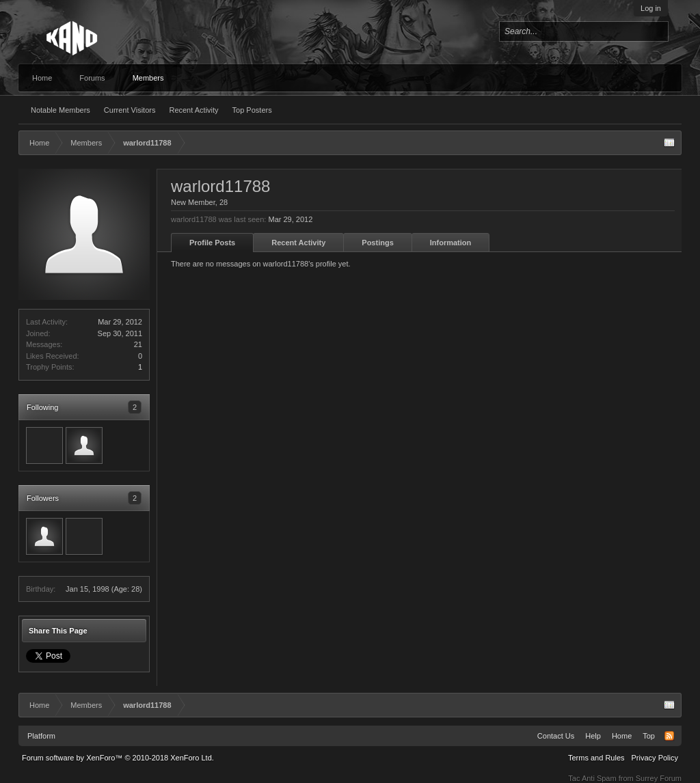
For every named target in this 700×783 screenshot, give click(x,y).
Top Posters (252, 110)
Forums (92, 78)
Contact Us (556, 736)
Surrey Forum (659, 778)
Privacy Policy (655, 758)
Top (649, 736)
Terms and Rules (596, 758)
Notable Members (60, 110)
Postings (377, 243)
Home (42, 78)
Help (593, 736)
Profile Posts (212, 243)
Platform (41, 736)
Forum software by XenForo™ (118, 758)
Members (148, 78)
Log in (651, 8)
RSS (669, 736)
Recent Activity (193, 110)
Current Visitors (130, 110)
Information (451, 243)
